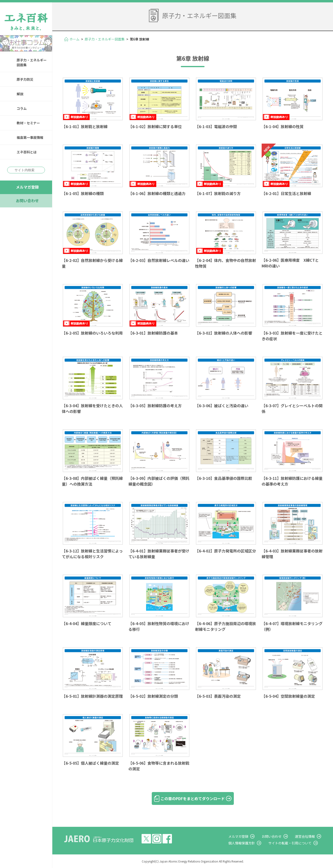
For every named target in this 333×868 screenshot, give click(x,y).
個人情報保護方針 (242, 843)
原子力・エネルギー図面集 (32, 62)
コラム (22, 108)
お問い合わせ (27, 201)
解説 (20, 94)
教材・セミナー (28, 123)
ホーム (74, 39)
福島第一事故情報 (30, 137)
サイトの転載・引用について (290, 843)
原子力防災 (25, 79)
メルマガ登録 (27, 187)
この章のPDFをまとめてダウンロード (193, 798)
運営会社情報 (305, 836)
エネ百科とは (27, 152)
